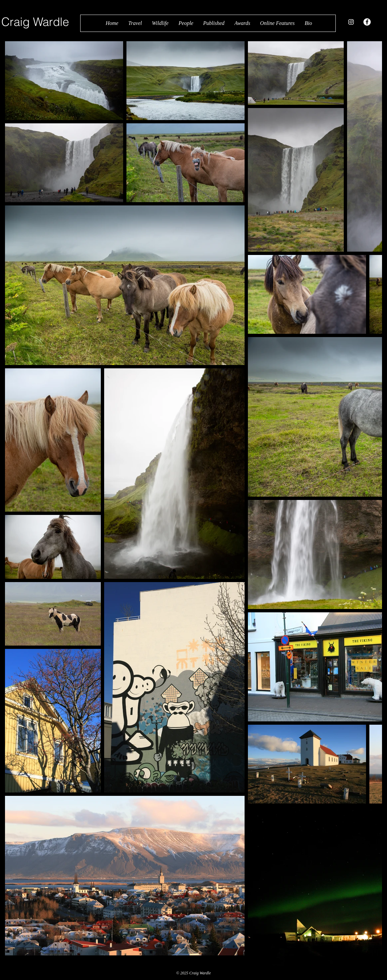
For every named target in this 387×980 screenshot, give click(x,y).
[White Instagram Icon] (351, 22)
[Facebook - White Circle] (367, 22)
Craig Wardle (35, 22)
